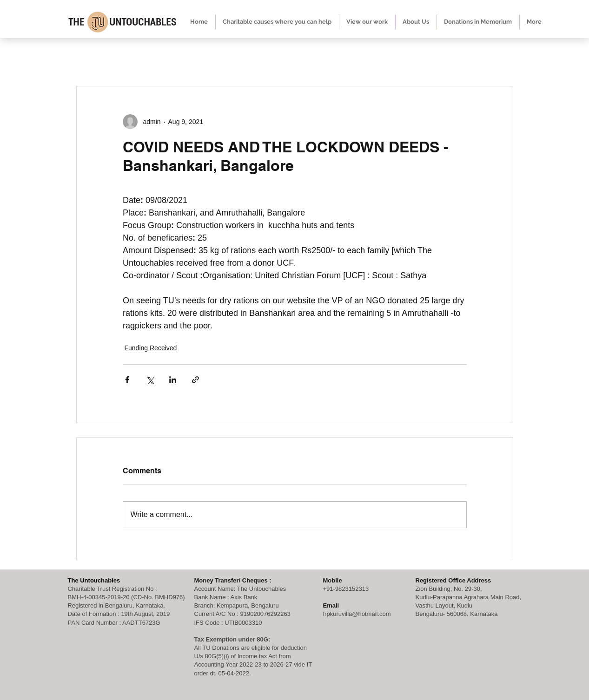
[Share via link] (195, 380)
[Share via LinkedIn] (173, 380)
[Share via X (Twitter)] (150, 380)
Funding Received (151, 348)
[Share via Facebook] (127, 380)
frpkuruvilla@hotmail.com (357, 614)
